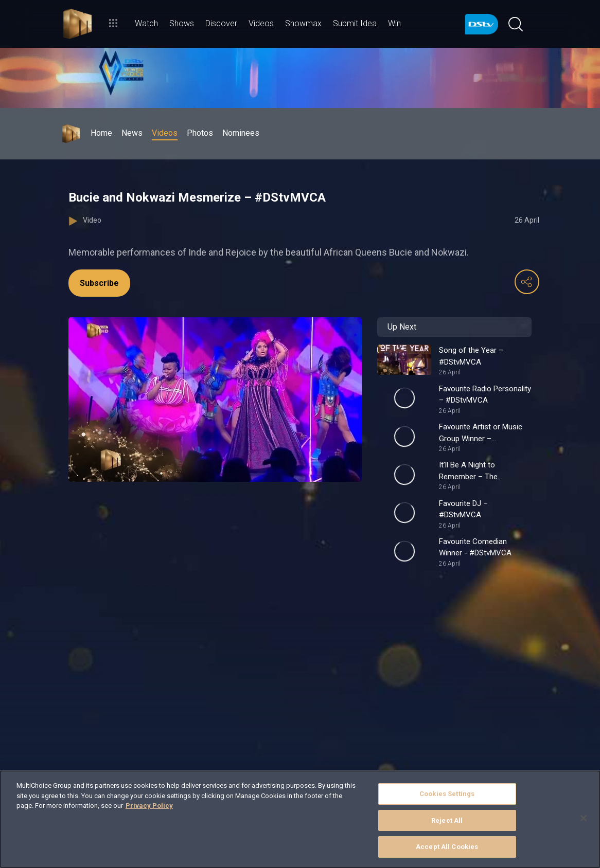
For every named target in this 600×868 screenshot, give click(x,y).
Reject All (447, 820)
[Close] (584, 818)
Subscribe (99, 283)
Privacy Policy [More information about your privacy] (149, 806)
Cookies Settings (447, 794)
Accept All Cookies (447, 847)
